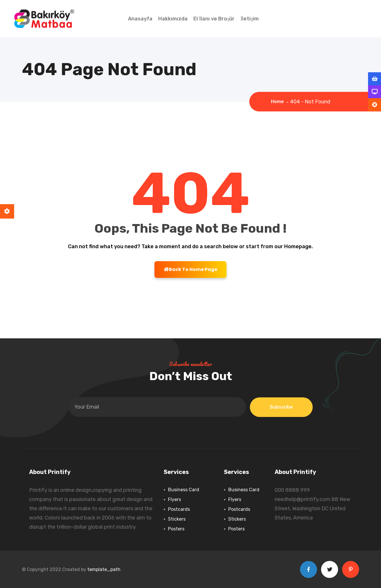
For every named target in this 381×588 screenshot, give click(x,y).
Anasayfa (140, 19)
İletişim (250, 19)
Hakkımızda (173, 19)
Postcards (179, 509)
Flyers (175, 499)
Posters (176, 529)
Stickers (177, 519)
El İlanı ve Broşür (214, 19)
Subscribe (281, 407)
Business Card (184, 490)
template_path (104, 569)
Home (279, 102)
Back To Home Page (190, 269)
